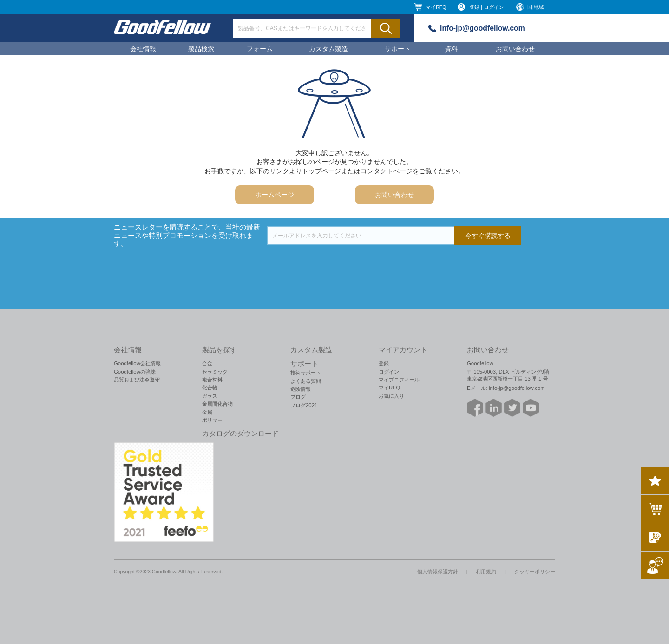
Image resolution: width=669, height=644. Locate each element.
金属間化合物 (217, 404)
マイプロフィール (399, 380)
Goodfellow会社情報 (137, 363)
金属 (207, 412)
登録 (384, 363)
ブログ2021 (304, 405)
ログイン (389, 372)
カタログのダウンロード (240, 434)
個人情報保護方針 (438, 572)
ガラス (210, 396)
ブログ (298, 397)
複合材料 (212, 380)
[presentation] (338, 263)
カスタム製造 (328, 49)
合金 (207, 363)
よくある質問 (306, 381)
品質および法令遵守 (137, 380)
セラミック (215, 372)
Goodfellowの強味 (135, 372)
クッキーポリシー (535, 572)
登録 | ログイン (487, 7)
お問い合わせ (515, 49)
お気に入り (391, 396)
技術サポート (306, 373)
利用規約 (486, 572)
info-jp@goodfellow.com (482, 28)
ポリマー (212, 420)
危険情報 (301, 389)
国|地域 (536, 7)
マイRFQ (436, 7)
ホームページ (275, 195)
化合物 (210, 388)
